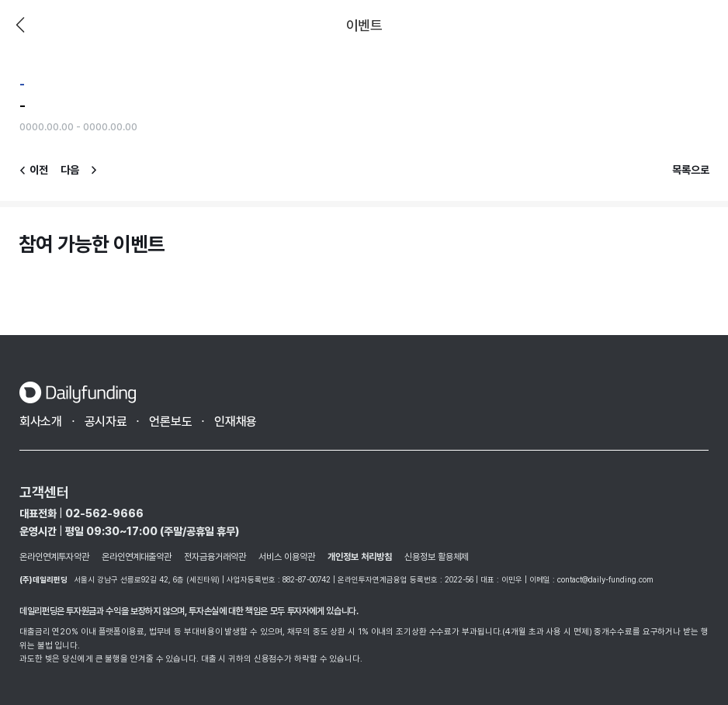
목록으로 (691, 170)
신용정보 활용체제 (437, 557)
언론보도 (170, 422)
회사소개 (41, 422)
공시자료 (106, 422)
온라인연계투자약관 (54, 557)
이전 (20, 25)
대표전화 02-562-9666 (81, 513)
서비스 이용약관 (287, 557)
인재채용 (236, 422)
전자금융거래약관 (215, 557)
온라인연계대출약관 (137, 557)
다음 (70, 170)
